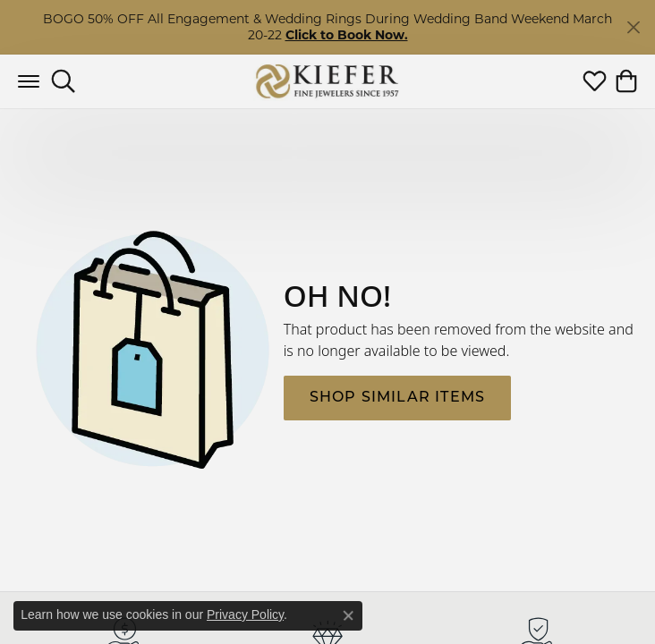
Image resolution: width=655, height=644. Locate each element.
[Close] (633, 27)
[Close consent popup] (348, 615)
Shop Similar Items (398, 398)
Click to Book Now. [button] (347, 35)
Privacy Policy (245, 614)
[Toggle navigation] (29, 81)
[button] (63, 81)
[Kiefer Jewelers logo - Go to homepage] (328, 81)
